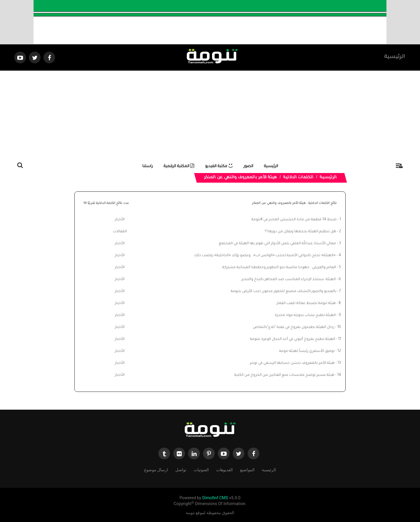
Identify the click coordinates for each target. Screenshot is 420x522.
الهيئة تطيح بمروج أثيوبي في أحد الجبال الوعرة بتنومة (293, 339)
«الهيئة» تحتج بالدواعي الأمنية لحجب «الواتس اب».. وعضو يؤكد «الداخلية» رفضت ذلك (265, 256)
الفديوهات (224, 470)
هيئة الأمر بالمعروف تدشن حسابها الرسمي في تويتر (292, 363)
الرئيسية (394, 57)
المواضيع (247, 470)
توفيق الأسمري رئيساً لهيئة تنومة (307, 351)
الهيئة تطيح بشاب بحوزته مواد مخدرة (305, 315)
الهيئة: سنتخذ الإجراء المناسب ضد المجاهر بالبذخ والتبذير (289, 280)
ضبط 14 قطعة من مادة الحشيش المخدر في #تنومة (294, 220)
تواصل (181, 470)
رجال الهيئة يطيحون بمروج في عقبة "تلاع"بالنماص (294, 327)
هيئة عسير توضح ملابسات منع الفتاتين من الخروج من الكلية (284, 375)
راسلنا (148, 166)
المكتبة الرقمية (179, 166)
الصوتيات (201, 470)
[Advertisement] (210, 114)
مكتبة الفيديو (219, 166)
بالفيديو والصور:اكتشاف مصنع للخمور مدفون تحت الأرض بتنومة (283, 291)
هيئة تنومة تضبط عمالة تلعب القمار (306, 303)
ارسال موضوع (156, 470)
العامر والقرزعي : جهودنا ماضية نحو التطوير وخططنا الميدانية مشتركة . (278, 268)
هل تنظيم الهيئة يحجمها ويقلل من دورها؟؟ (300, 232)
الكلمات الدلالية (299, 178)
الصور (248, 166)
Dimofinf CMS (215, 498)
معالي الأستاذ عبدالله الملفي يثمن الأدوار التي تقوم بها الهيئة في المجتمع (277, 244)
